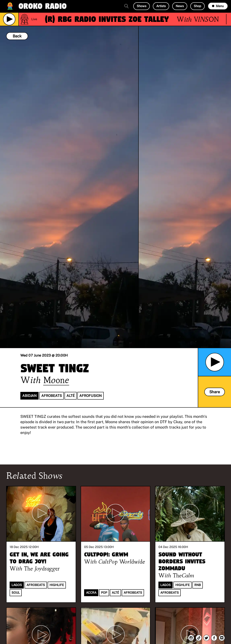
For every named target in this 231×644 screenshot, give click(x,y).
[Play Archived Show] (215, 362)
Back (17, 36)
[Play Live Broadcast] (9, 19)
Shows (142, 6)
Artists (161, 6)
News (180, 6)
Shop (197, 6)
